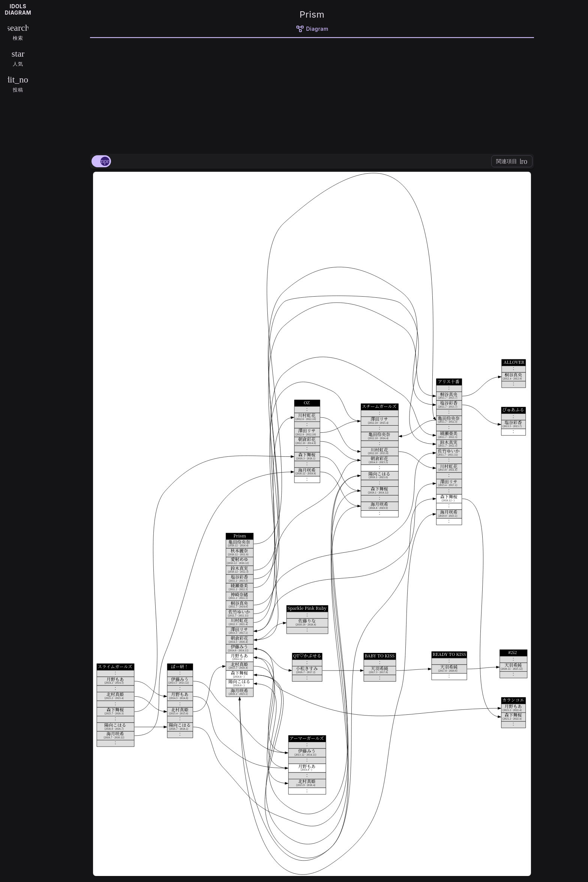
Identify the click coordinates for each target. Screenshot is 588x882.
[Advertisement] (312, 94)
